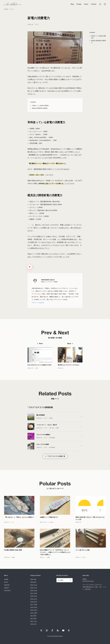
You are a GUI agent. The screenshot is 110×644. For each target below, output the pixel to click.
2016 (32, 607)
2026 (32, 579)
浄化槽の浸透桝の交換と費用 (13, 554)
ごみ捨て (51, 526)
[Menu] (100, 4)
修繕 (14, 561)
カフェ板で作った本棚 (82, 554)
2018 (32, 602)
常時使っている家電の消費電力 (41, 106)
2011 (32, 621)
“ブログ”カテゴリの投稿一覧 (56, 456)
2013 (32, 616)
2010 (32, 624)
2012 (32, 619)
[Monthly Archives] (65, 580)
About (86, 4)
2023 (32, 588)
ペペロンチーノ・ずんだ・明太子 (47, 425)
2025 (32, 582)
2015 (32, 610)
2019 (32, 599)
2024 (32, 585)
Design (79, 4)
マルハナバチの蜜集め (43, 435)
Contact (94, 4)
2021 (32, 593)
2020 (32, 596)
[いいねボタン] (30, 267)
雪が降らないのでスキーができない (69, 369)
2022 (32, 591)
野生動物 (52, 438)
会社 (37, 372)
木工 (84, 561)
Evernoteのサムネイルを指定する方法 (39, 369)
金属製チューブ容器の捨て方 (49, 521)
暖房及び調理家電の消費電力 (40, 108)
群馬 (51, 418)
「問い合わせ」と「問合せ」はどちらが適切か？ (19, 521)
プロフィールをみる (38, 303)
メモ (13, 526)
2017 (32, 605)
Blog (72, 4)
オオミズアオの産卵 (43, 444)
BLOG (6, 582)
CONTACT (7, 591)
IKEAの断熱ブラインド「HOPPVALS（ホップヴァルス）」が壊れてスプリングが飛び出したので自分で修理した (55, 556)
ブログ (37, 24)
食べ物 (52, 428)
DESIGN (7, 585)
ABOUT (7, 588)
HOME (6, 579)
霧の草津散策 (41, 415)
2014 (32, 613)
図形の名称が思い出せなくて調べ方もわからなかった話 (90, 522)
